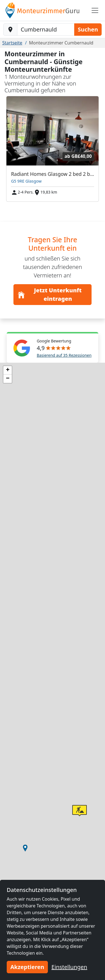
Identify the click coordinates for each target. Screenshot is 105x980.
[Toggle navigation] (95, 10)
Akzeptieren (27, 967)
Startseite (12, 43)
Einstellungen (69, 967)
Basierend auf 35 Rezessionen (64, 355)
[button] (25, 848)
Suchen (88, 29)
